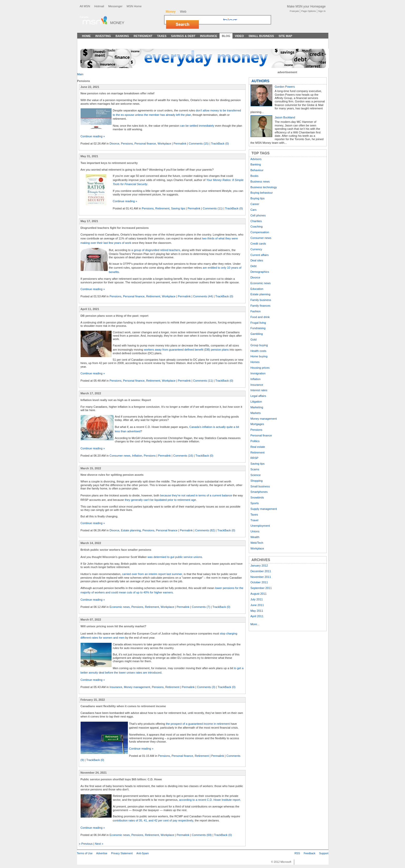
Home (87, 36)
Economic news (120, 607)
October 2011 (259, 582)
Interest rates (259, 390)
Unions (255, 531)
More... (255, 624)
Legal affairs (258, 396)
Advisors (256, 159)
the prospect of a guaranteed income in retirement (198, 724)
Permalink (180, 144)
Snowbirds (257, 497)
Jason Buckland (285, 117)
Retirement (143, 36)
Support (324, 853)
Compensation (260, 232)
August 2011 (259, 594)
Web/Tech (257, 543)
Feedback (310, 853)
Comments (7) (201, 607)
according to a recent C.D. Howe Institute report (209, 800)
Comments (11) (213, 208)
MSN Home (134, 6)
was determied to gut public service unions (175, 557)
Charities (256, 221)
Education (257, 289)
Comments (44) (203, 296)
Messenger (115, 6)
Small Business (261, 36)
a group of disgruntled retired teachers (156, 250)
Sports (255, 503)
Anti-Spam (143, 853)
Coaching (257, 227)
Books (255, 176)
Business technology (264, 187)
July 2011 (257, 599)
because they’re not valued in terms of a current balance (196, 495)
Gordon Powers (285, 87)
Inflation (137, 456)
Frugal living (258, 323)
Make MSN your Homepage (306, 6)
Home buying (259, 356)
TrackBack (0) (220, 144)
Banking (122, 36)
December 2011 (261, 571)
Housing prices (260, 368)
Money (117, 23)
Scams (255, 469)
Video (239, 36)
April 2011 (257, 616)
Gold (254, 339)
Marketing (257, 407)
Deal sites (257, 260)
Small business (260, 486)
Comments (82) (205, 530)
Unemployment (260, 526)
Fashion (256, 311)
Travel (255, 520)
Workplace (164, 144)
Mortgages (257, 424)
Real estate (258, 447)
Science (256, 475)
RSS (297, 853)
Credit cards (258, 244)
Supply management (264, 509)
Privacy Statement (122, 853)
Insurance (209, 36)
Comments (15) (199, 144)
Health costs (259, 351)
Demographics (260, 272)
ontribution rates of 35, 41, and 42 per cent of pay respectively (154, 820)
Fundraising (258, 328)
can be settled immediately (197, 126)
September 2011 (261, 588)
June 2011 (257, 605)
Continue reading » (93, 136)
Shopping (257, 481)
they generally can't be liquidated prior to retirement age (160, 500)
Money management (137, 687)
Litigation (256, 402)
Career (255, 204)
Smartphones (259, 492)
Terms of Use (85, 853)
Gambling (257, 334)
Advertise (102, 853)
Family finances (261, 306)
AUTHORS (260, 81)
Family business (261, 300)
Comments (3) (206, 687)
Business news (260, 182)
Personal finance (145, 144)
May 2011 (257, 611)
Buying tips (258, 198)
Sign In (322, 11)
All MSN (85, 6)
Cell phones (258, 215)
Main (80, 74)
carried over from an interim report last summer (152, 574)
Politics (255, 441)
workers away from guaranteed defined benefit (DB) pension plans (186, 350)
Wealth (255, 537)
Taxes (162, 36)
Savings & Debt (183, 36)
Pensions (127, 144)
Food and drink (260, 317)
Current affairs (260, 255)
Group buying (259, 345)
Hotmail (99, 6)
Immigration (258, 373)
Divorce (114, 144)
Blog (226, 36)
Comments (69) (202, 835)
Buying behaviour (262, 193)
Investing (103, 36)
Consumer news (120, 456)
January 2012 (259, 565)
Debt (254, 266)
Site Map (285, 36)
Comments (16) (183, 456)
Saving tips (178, 208)
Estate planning (131, 530)
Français (294, 11)
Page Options (308, 11)
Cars (254, 210)
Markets (256, 413)
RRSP (255, 458)
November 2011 (261, 577)
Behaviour (257, 170)
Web (183, 12)
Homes (255, 362)
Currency (256, 249)
